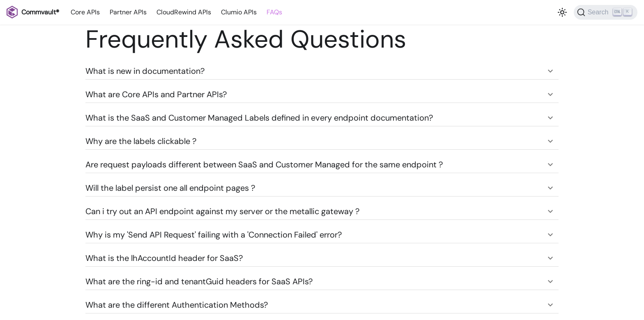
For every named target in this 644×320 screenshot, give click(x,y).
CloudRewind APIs (184, 12)
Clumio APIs (239, 12)
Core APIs (85, 12)
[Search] (606, 12)
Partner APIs (128, 12)
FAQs (274, 12)
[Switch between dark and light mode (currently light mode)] (562, 12)
